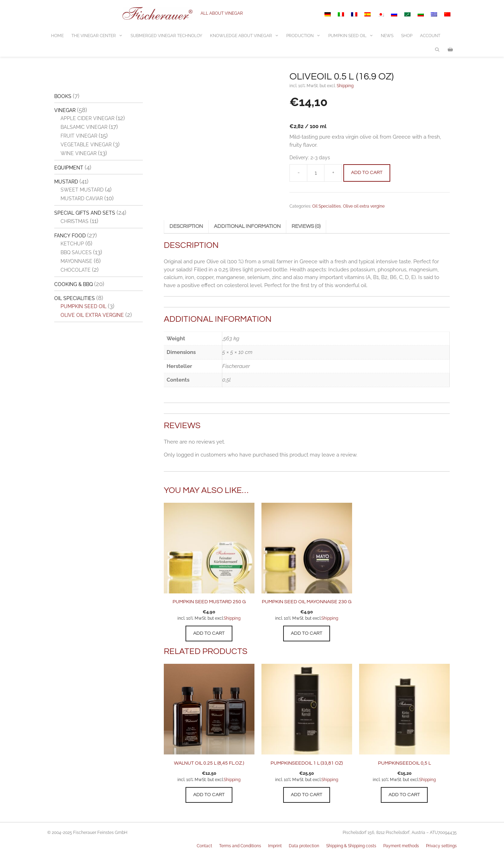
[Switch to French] (354, 14)
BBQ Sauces (76, 252)
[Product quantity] (316, 173)
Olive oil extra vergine (364, 206)
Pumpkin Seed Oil (353, 36)
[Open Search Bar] (437, 50)
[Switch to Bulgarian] (421, 14)
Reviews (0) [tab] (306, 226)
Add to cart (367, 173)
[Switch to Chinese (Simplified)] (447, 14)
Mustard (66, 182)
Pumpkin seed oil (83, 306)
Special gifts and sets (85, 213)
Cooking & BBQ (73, 284)
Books (63, 96)
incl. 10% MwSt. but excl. (201, 618)
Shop (407, 36)
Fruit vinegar (79, 136)
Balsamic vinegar (84, 127)
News (387, 36)
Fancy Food (70, 236)
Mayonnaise (76, 261)
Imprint (275, 846)
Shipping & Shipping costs (351, 846)
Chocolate (76, 270)
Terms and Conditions (240, 846)
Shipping (345, 86)
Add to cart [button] (209, 633)
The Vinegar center (99, 36)
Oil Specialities (327, 206)
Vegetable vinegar (86, 145)
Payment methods (401, 846)
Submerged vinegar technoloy (166, 36)
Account (430, 36)
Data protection (304, 846)
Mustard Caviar (82, 199)
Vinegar (65, 110)
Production (305, 36)
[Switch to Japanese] (381, 14)
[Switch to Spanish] (367, 14)
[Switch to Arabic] (407, 14)
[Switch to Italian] (341, 14)
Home (57, 36)
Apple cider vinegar (87, 118)
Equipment (69, 168)
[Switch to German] (328, 14)
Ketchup (72, 244)
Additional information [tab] (247, 226)
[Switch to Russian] (394, 14)
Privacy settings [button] (441, 846)
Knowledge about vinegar (246, 36)
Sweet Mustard (82, 190)
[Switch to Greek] (434, 14)
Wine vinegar (79, 153)
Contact (204, 846)
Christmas (75, 221)
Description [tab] (186, 226)
